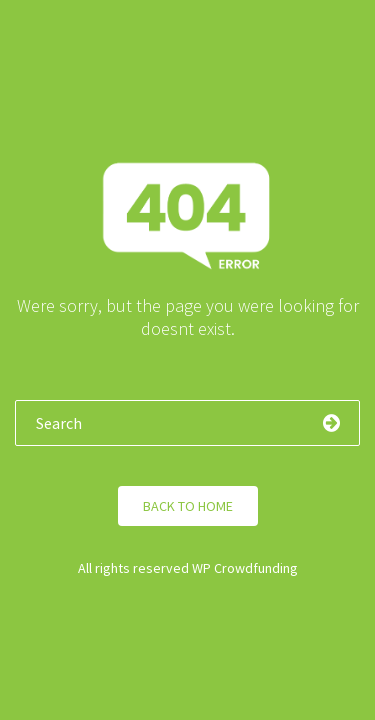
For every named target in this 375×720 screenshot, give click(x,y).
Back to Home (188, 506)
